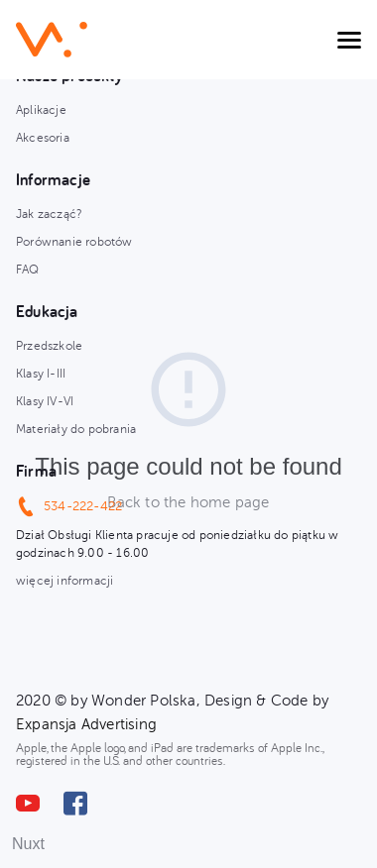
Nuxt (28, 844)
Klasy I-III (41, 374)
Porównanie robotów (74, 242)
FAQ (28, 270)
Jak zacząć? (49, 214)
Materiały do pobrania (76, 429)
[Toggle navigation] (349, 40)
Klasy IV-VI (45, 401)
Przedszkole (49, 346)
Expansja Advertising (86, 724)
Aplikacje (41, 110)
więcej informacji (64, 581)
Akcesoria (43, 138)
